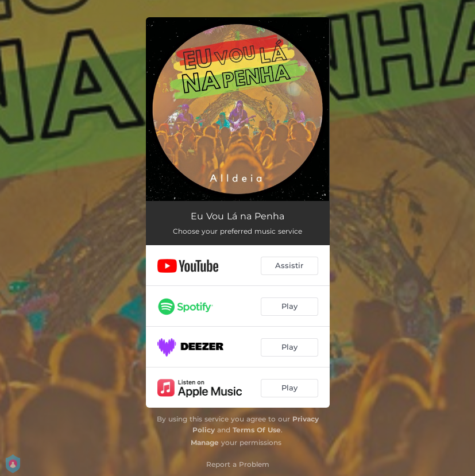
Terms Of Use (257, 430)
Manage (205, 442)
